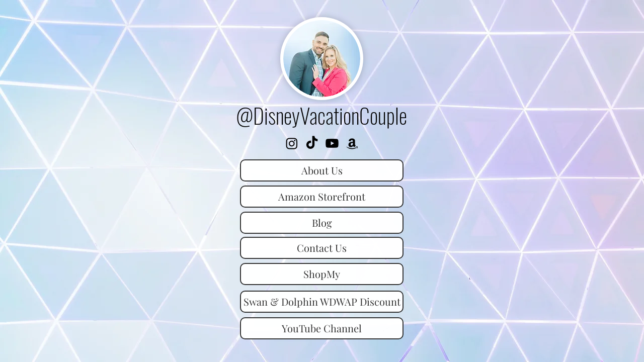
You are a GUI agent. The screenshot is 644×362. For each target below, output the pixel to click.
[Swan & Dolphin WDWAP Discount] (322, 302)
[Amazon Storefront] (352, 143)
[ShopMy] (322, 274)
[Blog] (322, 223)
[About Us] (322, 170)
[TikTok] (312, 143)
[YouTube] (332, 143)
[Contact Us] (322, 248)
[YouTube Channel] (322, 328)
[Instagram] (292, 143)
